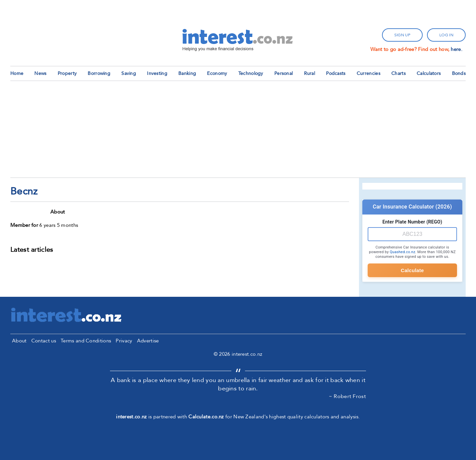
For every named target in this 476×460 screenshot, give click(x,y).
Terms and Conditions (86, 341)
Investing (157, 73)
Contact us (44, 341)
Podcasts (336, 73)
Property (67, 73)
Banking (187, 73)
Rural (310, 73)
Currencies (368, 73)
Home (17, 73)
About (19, 341)
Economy (217, 73)
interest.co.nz (131, 417)
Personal (283, 73)
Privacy (124, 341)
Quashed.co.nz (402, 252)
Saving (129, 73)
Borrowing (99, 73)
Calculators (429, 73)
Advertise (148, 341)
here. (456, 49)
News (40, 73)
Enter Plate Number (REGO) (412, 222)
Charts (398, 73)
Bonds (459, 73)
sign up (402, 35)
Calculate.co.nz (206, 417)
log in (446, 35)
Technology (251, 73)
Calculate (412, 270)
